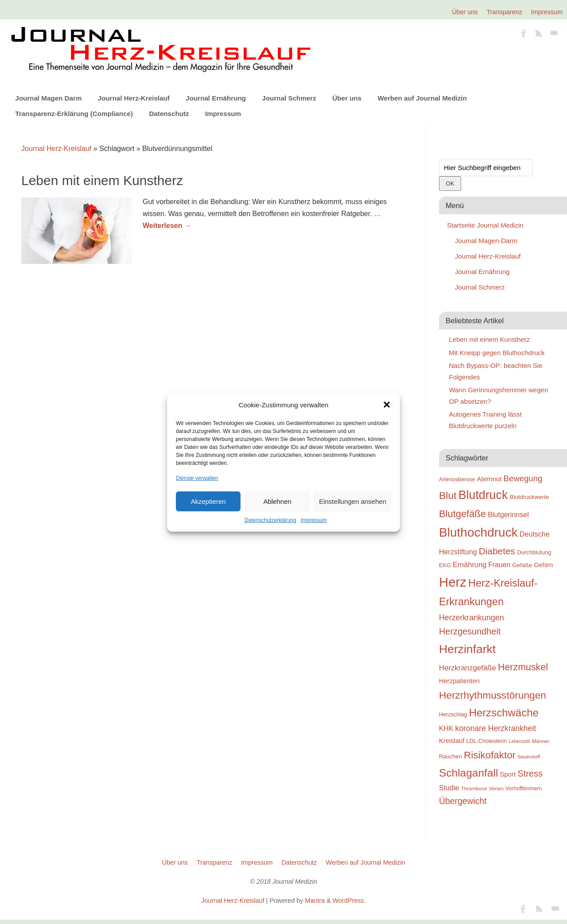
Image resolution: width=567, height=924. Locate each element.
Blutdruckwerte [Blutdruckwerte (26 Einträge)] (529, 497)
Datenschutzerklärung (270, 520)
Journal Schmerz (289, 98)
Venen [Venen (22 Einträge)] (496, 788)
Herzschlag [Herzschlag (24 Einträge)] (453, 714)
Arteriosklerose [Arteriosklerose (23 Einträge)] (457, 479)
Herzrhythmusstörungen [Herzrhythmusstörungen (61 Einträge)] (493, 695)
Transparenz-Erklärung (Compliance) (74, 114)
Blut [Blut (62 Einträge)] (448, 495)
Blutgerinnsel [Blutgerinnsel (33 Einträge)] (508, 514)
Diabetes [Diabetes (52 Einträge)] (497, 551)
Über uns (465, 12)
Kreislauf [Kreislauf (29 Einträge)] (452, 741)
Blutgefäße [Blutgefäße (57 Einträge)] (462, 514)
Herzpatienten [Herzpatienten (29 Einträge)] (459, 681)
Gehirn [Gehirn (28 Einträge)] (543, 565)
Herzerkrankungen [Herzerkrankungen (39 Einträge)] (472, 618)
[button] (387, 405)
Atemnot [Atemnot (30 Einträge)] (489, 479)
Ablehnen (277, 501)
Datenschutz (169, 114)
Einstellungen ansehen (353, 501)
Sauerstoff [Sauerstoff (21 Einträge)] (529, 757)
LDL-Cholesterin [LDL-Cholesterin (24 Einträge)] (487, 741)
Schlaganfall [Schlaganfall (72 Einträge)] (468, 773)
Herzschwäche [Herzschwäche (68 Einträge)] (504, 713)
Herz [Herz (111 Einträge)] (453, 582)
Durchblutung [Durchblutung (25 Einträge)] (534, 552)
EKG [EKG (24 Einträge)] (445, 565)
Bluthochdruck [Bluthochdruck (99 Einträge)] (478, 532)
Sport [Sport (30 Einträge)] (508, 774)
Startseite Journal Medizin (485, 225)
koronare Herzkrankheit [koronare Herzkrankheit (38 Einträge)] (496, 728)
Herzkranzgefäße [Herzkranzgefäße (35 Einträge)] (468, 668)
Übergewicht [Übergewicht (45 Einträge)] (463, 801)
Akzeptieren (208, 501)
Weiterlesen (167, 226)
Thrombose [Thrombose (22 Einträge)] (474, 788)
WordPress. (349, 901)
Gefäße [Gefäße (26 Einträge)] (522, 565)
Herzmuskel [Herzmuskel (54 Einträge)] (523, 667)
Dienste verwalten (197, 478)
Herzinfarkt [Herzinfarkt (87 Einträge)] (467, 649)
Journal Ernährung (216, 98)
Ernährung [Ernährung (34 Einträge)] (470, 564)
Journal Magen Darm (48, 98)
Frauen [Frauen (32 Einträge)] (499, 565)
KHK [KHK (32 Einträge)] (446, 729)
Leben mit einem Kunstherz (102, 180)
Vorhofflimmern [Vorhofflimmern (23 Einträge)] (524, 789)
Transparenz (505, 12)
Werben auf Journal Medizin (422, 98)
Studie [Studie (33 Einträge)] (449, 788)
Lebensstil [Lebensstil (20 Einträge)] (520, 741)
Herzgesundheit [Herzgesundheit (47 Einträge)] (470, 631)
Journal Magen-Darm (486, 241)
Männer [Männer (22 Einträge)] (541, 741)
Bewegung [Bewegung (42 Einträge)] (523, 478)
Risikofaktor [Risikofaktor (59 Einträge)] (490, 755)
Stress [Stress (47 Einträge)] (530, 773)
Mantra (315, 901)
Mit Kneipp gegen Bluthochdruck (497, 353)
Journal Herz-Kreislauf (134, 98)
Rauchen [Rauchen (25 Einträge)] (450, 756)
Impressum (314, 520)
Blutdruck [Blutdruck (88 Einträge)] (483, 495)
